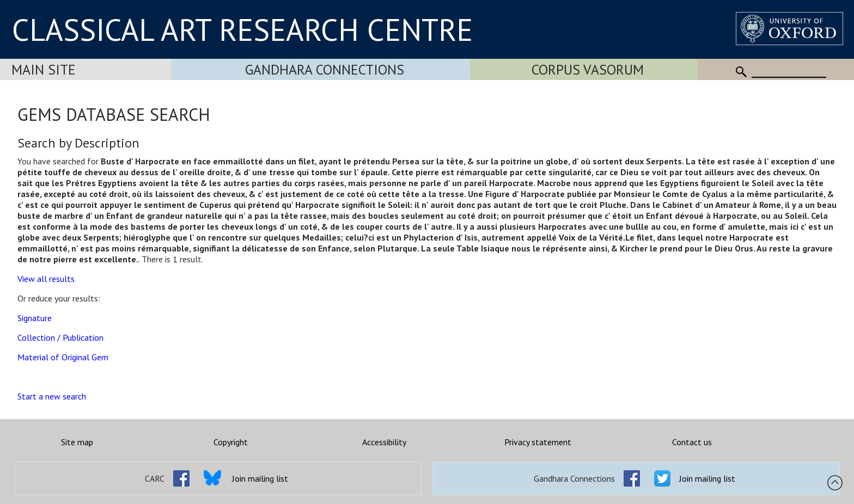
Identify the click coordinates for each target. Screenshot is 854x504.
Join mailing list (260, 478)
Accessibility (384, 442)
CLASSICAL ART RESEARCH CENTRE (242, 29)
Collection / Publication (60, 337)
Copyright (231, 442)
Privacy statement (538, 442)
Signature (35, 318)
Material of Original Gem (63, 357)
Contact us (692, 442)
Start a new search (52, 396)
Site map (77, 442)
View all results (46, 279)
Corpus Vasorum (588, 69)
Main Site (44, 69)
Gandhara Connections (325, 69)
